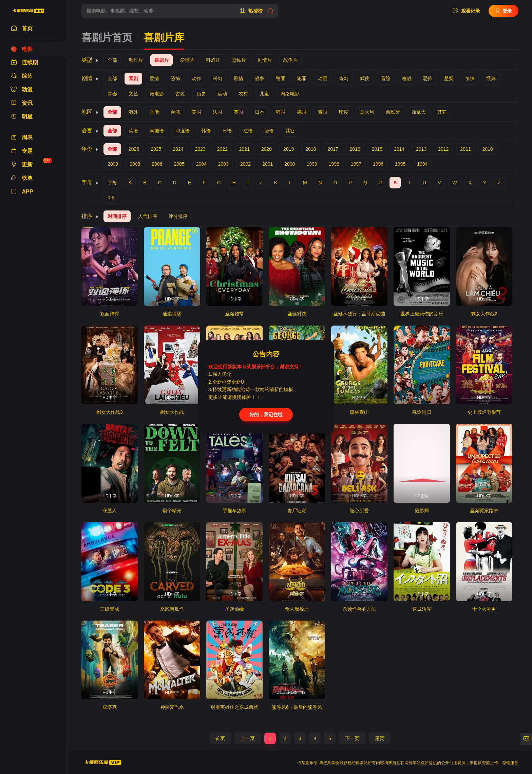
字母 (112, 183)
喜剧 (133, 78)
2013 (421, 149)
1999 (312, 164)
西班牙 (393, 112)
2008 (135, 164)
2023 (200, 149)
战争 (260, 78)
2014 (399, 149)
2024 (178, 149)
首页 (220, 738)
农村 (243, 94)
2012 (443, 149)
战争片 (290, 60)
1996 (378, 164)
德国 (302, 112)
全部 (112, 60)
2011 (465, 149)
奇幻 (344, 78)
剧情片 (265, 60)
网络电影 (290, 94)
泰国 (323, 112)
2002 (245, 164)
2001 (268, 164)
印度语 (183, 131)
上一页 (248, 738)
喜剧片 (161, 60)
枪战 (407, 78)
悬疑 (449, 78)
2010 (488, 149)
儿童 (264, 94)
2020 (267, 149)
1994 (422, 164)
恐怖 (175, 78)
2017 (333, 149)
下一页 (352, 738)
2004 (201, 164)
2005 (179, 164)
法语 (248, 131)
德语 (269, 131)
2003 (223, 164)
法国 (217, 112)
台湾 (175, 112)
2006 (157, 164)
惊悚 (470, 78)
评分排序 (178, 216)
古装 (180, 94)
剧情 (239, 78)
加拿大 (419, 112)
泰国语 (157, 131)
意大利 (367, 112)
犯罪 (302, 78)
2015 (377, 149)
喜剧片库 (164, 38)
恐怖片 (239, 60)
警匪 (281, 78)
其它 (442, 112)
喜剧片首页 (107, 38)
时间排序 (117, 216)
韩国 (281, 112)
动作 (196, 78)
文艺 (133, 94)
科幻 (217, 78)
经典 (491, 78)
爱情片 (187, 60)
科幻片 (213, 60)
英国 (239, 112)
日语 (227, 131)
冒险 (386, 78)
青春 (112, 94)
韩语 (206, 131)
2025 (156, 149)
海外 (133, 112)
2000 (290, 164)
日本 (260, 112)
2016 (355, 149)
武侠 (365, 78)
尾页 (380, 738)
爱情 (154, 78)
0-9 (111, 198)
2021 (244, 149)
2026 (134, 149)
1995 (400, 164)
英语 (133, 131)
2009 (113, 164)
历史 (201, 94)
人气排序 (148, 216)
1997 (356, 164)
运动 (222, 94)
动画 (323, 78)
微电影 (157, 94)
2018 (311, 149)
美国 (196, 112)
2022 (222, 149)
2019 (289, 149)
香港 (154, 112)
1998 (334, 164)
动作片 (136, 60)
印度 (344, 112)
